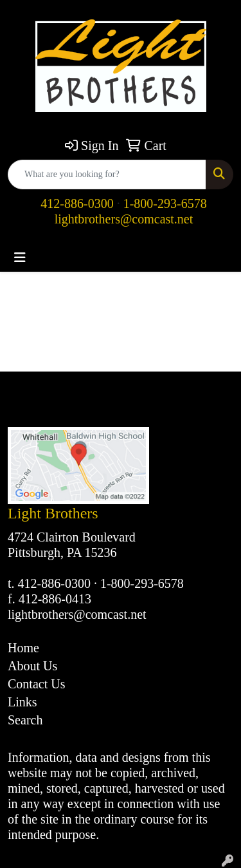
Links (22, 702)
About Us (32, 666)
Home (23, 648)
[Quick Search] (107, 175)
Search (25, 720)
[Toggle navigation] (20, 258)
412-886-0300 (77, 203)
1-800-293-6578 (165, 203)
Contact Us (36, 684)
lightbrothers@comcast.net (124, 219)
